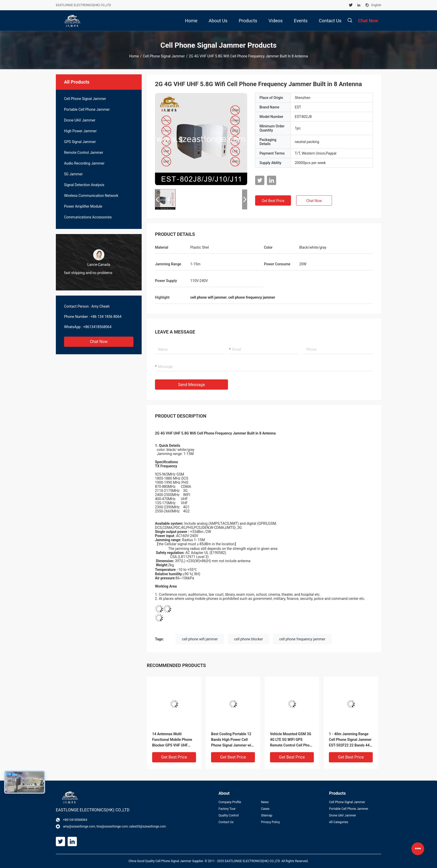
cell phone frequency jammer (302, 639)
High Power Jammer (80, 131)
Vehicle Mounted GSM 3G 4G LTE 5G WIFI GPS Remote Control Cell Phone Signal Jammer (292, 740)
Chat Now (99, 342)
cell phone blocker (249, 639)
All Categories (339, 822)
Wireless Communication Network (91, 196)
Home (134, 56)
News (265, 802)
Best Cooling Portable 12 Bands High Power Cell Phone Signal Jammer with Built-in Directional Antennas (233, 740)
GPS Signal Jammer (80, 142)
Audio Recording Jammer (84, 163)
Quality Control (229, 815)
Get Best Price (273, 201)
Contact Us (226, 822)
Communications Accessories (88, 217)
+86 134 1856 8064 (106, 317)
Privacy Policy (270, 822)
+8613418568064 (97, 327)
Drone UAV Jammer (80, 120)
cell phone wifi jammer (200, 639)
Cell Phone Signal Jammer (164, 56)
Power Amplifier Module (83, 206)
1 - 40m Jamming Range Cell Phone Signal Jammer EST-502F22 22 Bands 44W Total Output (351, 740)
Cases (265, 809)
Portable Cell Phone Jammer (87, 109)
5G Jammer (73, 174)
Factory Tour (227, 809)
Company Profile (230, 802)
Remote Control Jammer (84, 153)
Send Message (191, 385)
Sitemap (267, 815)
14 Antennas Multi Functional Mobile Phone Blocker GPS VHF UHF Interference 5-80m (172, 740)
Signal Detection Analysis (84, 185)
